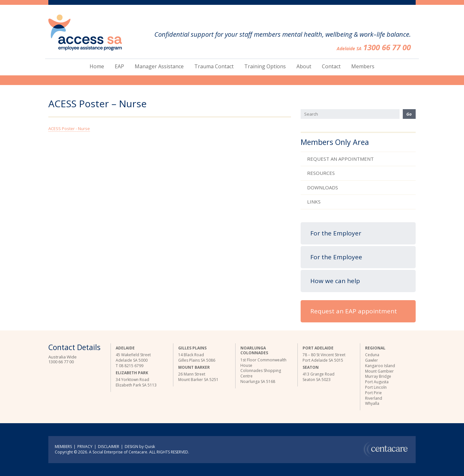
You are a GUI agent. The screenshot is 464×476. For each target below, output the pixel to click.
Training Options (265, 66)
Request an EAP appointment (354, 311)
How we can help (335, 281)
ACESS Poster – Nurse (97, 104)
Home (97, 66)
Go (409, 114)
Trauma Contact (214, 66)
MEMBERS (63, 447)
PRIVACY (85, 447)
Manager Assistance (159, 66)
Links (314, 202)
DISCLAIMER (109, 447)
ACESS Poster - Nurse (69, 129)
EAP (119, 66)
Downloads (323, 187)
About (304, 66)
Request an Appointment (340, 159)
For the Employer (336, 233)
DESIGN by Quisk (140, 447)
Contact (331, 66)
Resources (321, 173)
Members (363, 66)
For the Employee (336, 257)
